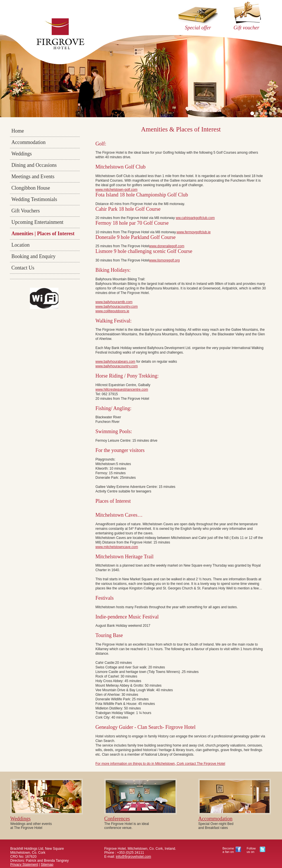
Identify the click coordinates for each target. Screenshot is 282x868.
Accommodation (28, 142)
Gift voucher (246, 28)
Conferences (117, 819)
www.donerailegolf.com (167, 246)
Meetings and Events (33, 177)
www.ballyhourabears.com (115, 362)
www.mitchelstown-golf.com (116, 190)
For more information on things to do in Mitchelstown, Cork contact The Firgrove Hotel (160, 764)
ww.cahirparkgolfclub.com (195, 218)
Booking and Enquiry (33, 256)
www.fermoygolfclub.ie (194, 232)
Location (21, 245)
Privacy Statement (24, 865)
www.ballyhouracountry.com (117, 307)
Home (18, 131)
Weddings (22, 154)
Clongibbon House (31, 188)
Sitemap (47, 865)
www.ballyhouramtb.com (114, 302)
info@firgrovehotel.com (134, 857)
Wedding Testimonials (34, 199)
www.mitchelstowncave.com (117, 547)
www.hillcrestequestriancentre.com (122, 390)
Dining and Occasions (34, 165)
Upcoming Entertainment (37, 222)
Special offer (198, 28)
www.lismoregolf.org (164, 260)
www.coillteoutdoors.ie (112, 311)
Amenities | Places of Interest (43, 234)
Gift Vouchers (26, 211)
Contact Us (23, 268)
